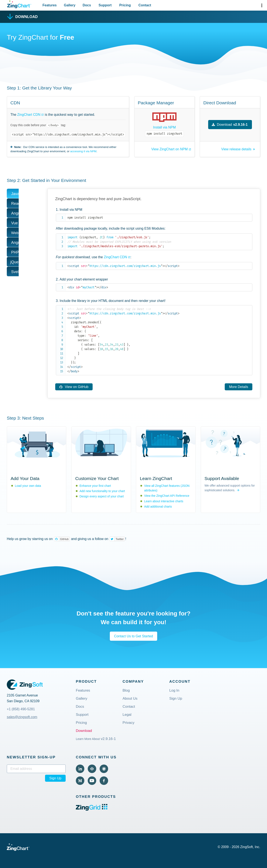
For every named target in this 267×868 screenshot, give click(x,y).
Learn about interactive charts (164, 501)
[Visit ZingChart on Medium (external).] (80, 781)
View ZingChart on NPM (169, 149)
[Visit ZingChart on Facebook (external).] (104, 781)
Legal (127, 715)
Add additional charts (158, 507)
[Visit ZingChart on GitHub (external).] (104, 769)
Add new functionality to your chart (102, 491)
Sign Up (176, 699)
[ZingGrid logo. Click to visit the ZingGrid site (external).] (92, 810)
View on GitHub (74, 387)
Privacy (129, 723)
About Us (130, 699)
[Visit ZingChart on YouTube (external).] (92, 781)
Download (84, 731)
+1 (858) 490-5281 (21, 709)
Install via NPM (165, 127)
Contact (129, 707)
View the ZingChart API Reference (167, 496)
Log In (174, 691)
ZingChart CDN (29, 115)
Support (82, 715)
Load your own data (28, 486)
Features (83, 691)
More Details (239, 387)
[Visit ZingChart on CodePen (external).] (92, 769)
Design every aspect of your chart (102, 496)
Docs (80, 707)
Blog (126, 691)
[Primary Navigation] (97, 5)
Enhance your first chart (95, 486)
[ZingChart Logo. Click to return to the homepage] (19, 4)
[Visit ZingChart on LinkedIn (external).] (80, 769)
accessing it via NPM (83, 151)
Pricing (81, 723)
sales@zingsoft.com (22, 717)
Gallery (82, 699)
